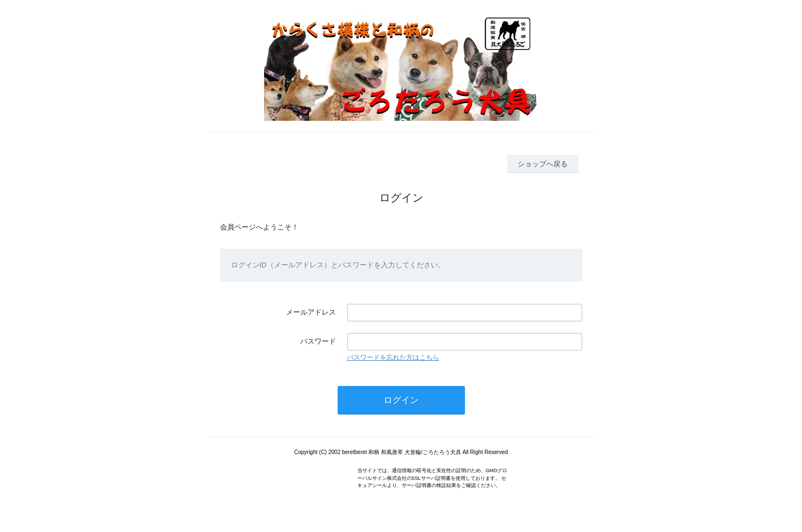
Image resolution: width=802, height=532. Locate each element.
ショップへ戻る (543, 164)
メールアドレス (311, 312)
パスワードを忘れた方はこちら (393, 357)
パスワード (318, 341)
